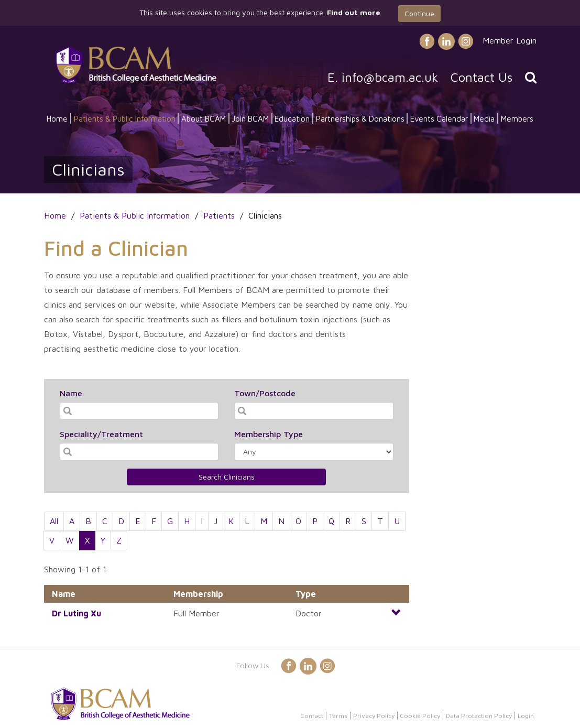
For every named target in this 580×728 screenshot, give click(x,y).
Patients (219, 215)
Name (71, 393)
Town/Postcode (265, 393)
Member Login (510, 40)
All (54, 521)
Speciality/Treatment (101, 434)
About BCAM (204, 118)
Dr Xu (76, 613)
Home (57, 118)
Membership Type (269, 434)
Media (484, 118)
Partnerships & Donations (360, 118)
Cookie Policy (420, 716)
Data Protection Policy (479, 716)
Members (517, 118)
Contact (312, 716)
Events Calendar (439, 118)
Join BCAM (250, 118)
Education (292, 118)
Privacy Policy (374, 716)
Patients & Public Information (125, 118)
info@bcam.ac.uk (390, 77)
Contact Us (481, 77)
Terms (338, 716)
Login (526, 716)
